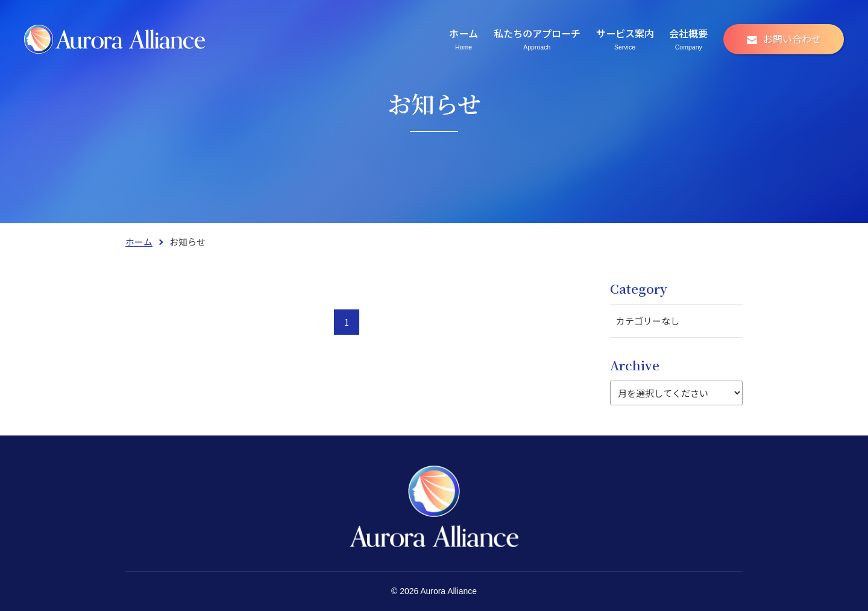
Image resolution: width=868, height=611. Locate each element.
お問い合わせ (792, 39)
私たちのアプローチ (537, 39)
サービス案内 (625, 39)
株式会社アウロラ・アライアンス (115, 39)
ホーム (464, 39)
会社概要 (688, 39)
